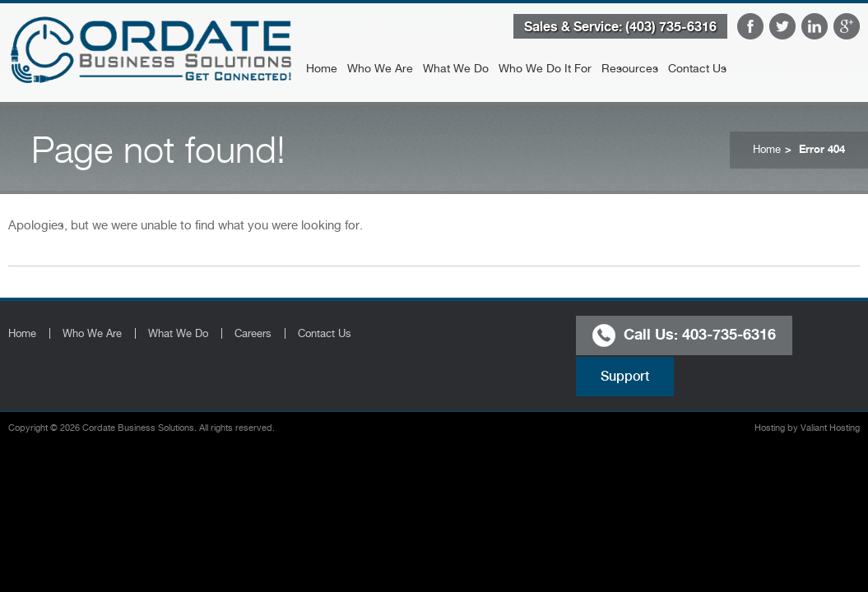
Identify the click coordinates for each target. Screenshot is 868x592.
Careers (253, 333)
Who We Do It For (545, 68)
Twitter (782, 26)
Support (625, 376)
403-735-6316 (729, 333)
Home (322, 68)
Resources (630, 68)
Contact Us (697, 68)
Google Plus (847, 26)
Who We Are (380, 68)
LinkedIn (815, 26)
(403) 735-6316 (671, 26)
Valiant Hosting (830, 428)
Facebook (750, 26)
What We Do (456, 68)
